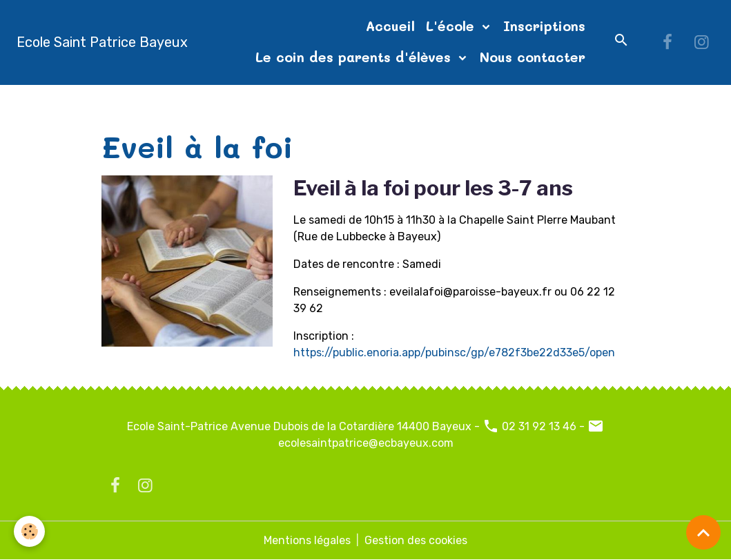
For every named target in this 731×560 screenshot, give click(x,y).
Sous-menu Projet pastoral (227, 101)
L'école (452, 26)
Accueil (390, 26)
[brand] (102, 42)
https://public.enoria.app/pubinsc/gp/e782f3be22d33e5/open (454, 353)
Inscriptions (544, 26)
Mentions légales (307, 540)
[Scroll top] (703, 532)
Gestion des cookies (416, 540)
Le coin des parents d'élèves (355, 57)
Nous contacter (533, 57)
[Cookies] (29, 531)
